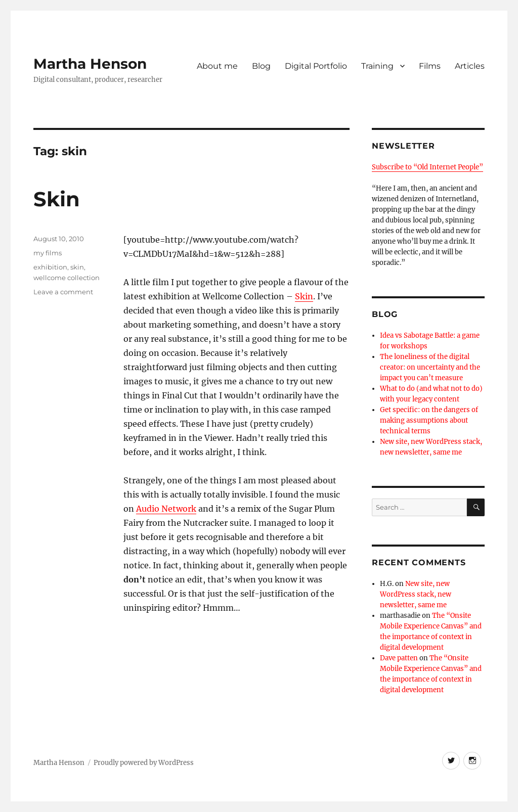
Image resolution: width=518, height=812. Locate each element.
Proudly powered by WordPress (144, 763)
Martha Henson (90, 64)
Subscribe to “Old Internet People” (427, 167)
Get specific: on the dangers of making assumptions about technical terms (429, 420)
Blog (261, 66)
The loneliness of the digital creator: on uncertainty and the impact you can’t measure (430, 367)
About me (217, 66)
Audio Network (166, 509)
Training (377, 66)
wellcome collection (67, 278)
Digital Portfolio (316, 66)
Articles (470, 66)
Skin (57, 199)
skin (77, 267)
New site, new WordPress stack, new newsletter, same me (416, 594)
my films (48, 253)
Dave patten (399, 658)
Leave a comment (63, 292)
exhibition (50, 267)
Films (430, 66)
